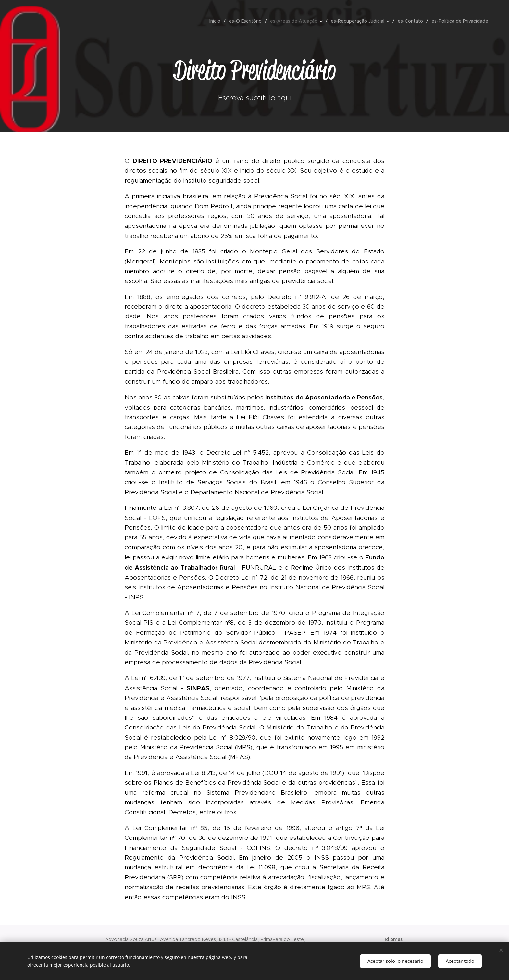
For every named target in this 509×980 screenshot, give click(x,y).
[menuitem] (217, 21)
